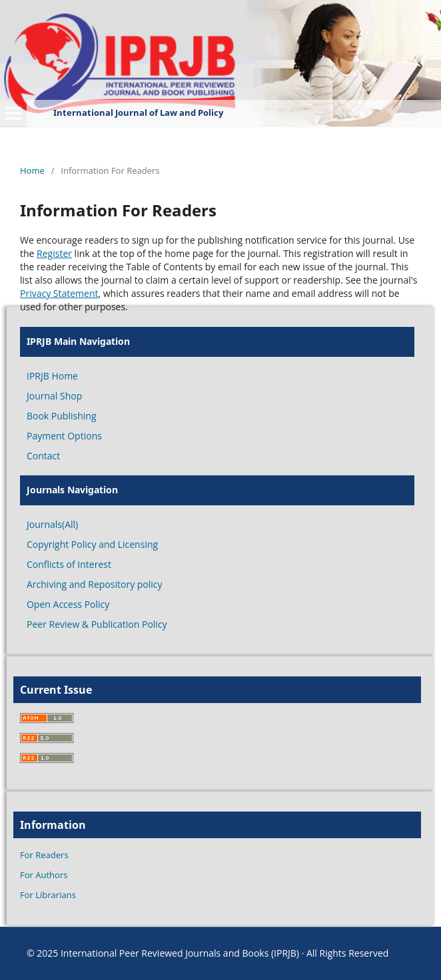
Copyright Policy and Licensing (92, 544)
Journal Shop (54, 396)
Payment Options (64, 436)
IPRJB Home (52, 376)
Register (54, 253)
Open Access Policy (68, 604)
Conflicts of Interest (69, 564)
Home (32, 170)
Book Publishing (62, 416)
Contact (43, 456)
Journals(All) (52, 524)
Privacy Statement (59, 293)
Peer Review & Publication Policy (97, 624)
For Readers (44, 855)
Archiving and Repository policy (95, 584)
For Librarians (48, 895)
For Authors (44, 875)
